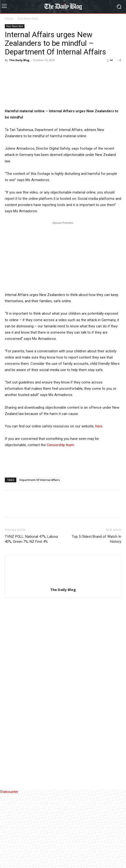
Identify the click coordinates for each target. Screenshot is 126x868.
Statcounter (9, 865)
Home (9, 19)
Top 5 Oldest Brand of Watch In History (96, 613)
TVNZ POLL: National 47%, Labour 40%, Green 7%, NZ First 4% (32, 613)
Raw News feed (28, 19)
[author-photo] (63, 656)
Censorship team (60, 519)
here (99, 500)
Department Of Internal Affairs (40, 553)
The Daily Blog (19, 60)
